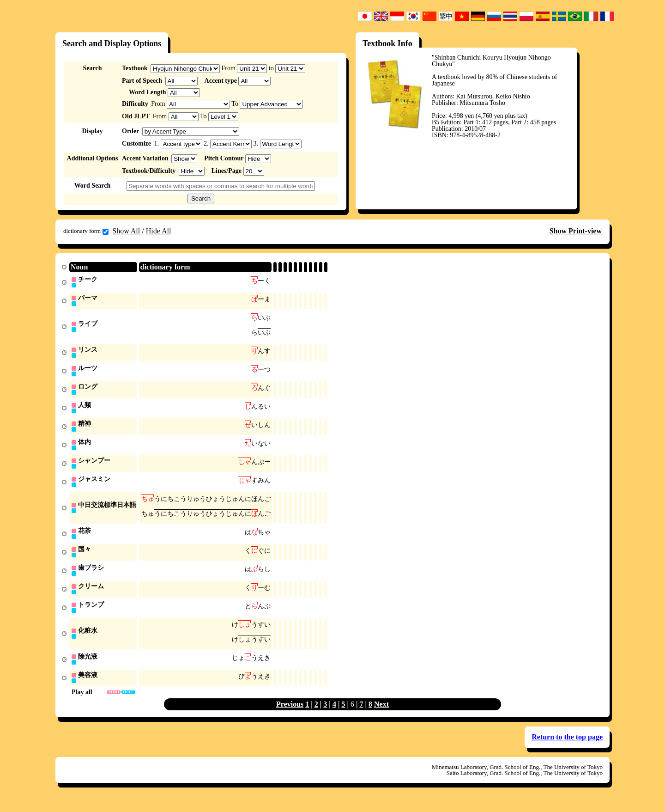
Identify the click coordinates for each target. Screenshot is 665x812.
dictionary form (86, 231)
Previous (290, 715)
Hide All (159, 231)
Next (381, 715)
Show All (126, 231)
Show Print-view (576, 231)
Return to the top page (567, 748)
